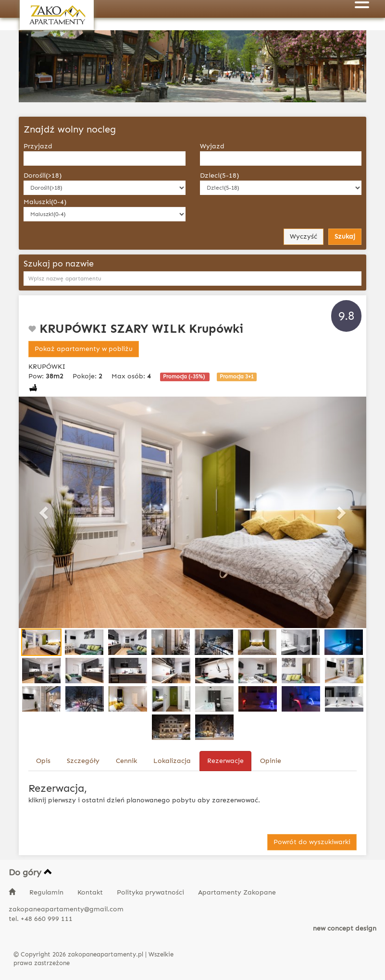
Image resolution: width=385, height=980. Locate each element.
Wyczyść (304, 236)
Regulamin (47, 892)
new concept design (345, 928)
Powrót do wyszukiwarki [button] (312, 842)
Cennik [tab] (126, 761)
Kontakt (91, 892)
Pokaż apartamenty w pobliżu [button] (84, 349)
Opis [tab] (43, 761)
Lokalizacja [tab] (172, 761)
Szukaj (345, 236)
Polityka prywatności (151, 892)
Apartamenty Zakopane (237, 892)
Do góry (31, 872)
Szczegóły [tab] (83, 761)
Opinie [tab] (271, 761)
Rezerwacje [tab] (225, 761)
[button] (45, 512)
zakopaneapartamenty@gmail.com (66, 909)
